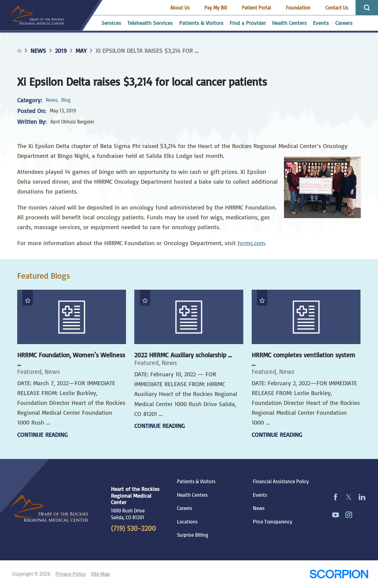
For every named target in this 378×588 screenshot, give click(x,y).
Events (260, 495)
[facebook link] (336, 497)
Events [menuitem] (321, 23)
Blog (66, 100)
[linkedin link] (362, 497)
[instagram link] (349, 515)
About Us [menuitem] (180, 8)
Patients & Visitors (196, 481)
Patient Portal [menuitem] (256, 8)
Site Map (100, 574)
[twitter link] (349, 497)
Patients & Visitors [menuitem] (201, 23)
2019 (61, 51)
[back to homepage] (20, 51)
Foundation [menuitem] (298, 8)
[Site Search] (367, 8)
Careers (185, 508)
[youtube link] (336, 515)
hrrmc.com (251, 243)
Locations (187, 522)
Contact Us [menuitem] (337, 8)
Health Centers (192, 495)
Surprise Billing (193, 535)
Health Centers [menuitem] (289, 23)
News (38, 51)
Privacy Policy (71, 574)
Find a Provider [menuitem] (248, 23)
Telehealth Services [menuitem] (150, 23)
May (81, 51)
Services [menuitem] (111, 23)
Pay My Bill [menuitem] (216, 8)
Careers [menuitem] (344, 23)
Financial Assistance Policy (281, 481)
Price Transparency (273, 522)
